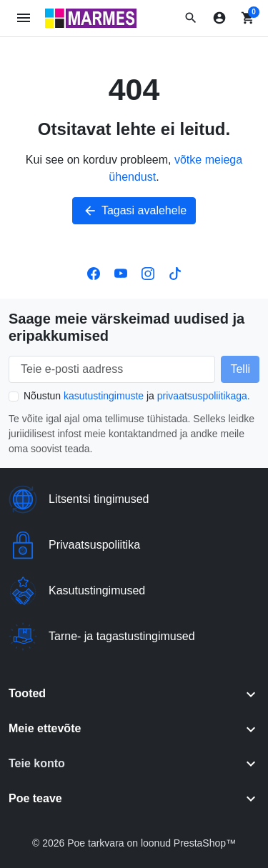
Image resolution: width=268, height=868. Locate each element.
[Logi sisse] (219, 18)
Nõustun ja (137, 396)
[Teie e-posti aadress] (112, 369)
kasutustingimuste (104, 396)
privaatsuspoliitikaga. (204, 396)
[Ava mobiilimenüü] (24, 18)
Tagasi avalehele (134, 211)
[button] (191, 18)
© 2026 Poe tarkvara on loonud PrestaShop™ (134, 843)
